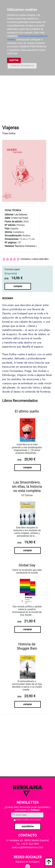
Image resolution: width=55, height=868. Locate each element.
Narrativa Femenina (25, 246)
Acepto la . (29, 820)
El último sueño (27, 411)
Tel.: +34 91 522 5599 (27, 844)
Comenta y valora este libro (34, 259)
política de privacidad (32, 820)
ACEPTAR (14, 60)
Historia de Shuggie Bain (27, 646)
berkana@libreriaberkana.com (27, 847)
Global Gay (27, 565)
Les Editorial (21, 215)
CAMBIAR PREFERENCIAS (22, 66)
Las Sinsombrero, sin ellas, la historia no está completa (27, 487)
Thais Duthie (9, 133)
